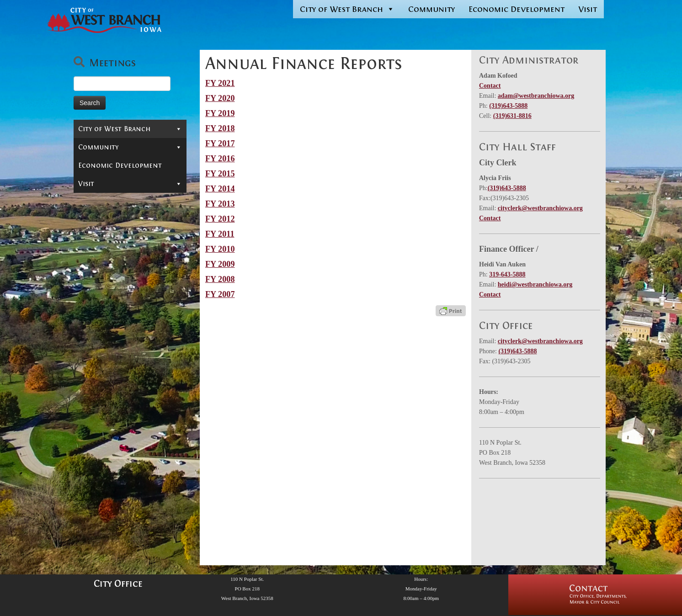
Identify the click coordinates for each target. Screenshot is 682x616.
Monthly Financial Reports (121, 395)
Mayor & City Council (130, 158)
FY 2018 (220, 128)
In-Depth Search (107, 213)
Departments (130, 186)
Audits (99, 336)
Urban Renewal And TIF (129, 439)
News (92, 268)
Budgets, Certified (119, 350)
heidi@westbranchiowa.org (535, 284)
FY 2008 (220, 279)
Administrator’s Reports (132, 281)
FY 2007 (220, 294)
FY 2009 (220, 264)
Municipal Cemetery (114, 227)
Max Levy (103, 377)
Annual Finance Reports (131, 323)
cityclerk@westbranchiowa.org (540, 208)
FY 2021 (220, 83)
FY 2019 (220, 113)
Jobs (85, 240)
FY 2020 (220, 98)
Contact (93, 144)
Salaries (101, 412)
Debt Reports (110, 364)
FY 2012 (220, 219)
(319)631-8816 (512, 116)
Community (432, 9)
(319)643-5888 (508, 106)
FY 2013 (220, 204)
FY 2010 (220, 249)
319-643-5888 (507, 274)
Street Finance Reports (129, 425)
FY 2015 (220, 174)
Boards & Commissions (130, 172)
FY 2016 (220, 159)
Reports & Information (130, 254)
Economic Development (517, 9)
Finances (132, 309)
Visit (588, 9)
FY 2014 (220, 189)
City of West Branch (347, 9)
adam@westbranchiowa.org (536, 96)
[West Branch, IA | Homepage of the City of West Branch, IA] (102, 20)
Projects (132, 295)
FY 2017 (220, 143)
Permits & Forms (107, 199)
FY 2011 (220, 234)
